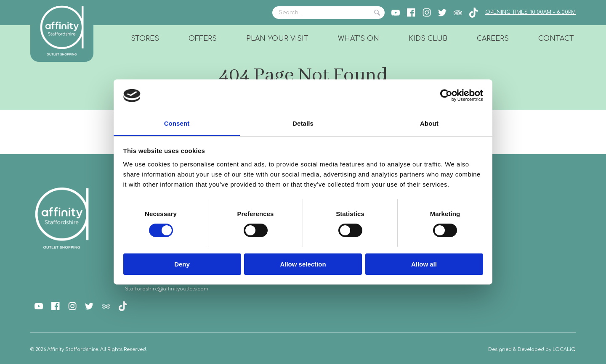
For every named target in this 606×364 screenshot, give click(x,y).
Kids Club (428, 39)
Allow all (424, 264)
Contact (556, 39)
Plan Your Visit (277, 39)
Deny (182, 264)
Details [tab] (303, 123)
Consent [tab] (177, 123)
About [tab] (429, 123)
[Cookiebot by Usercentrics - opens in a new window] (446, 95)
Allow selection (303, 264)
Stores (145, 39)
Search (377, 13)
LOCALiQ (564, 349)
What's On (359, 39)
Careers (493, 39)
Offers (203, 39)
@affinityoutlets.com (183, 289)
